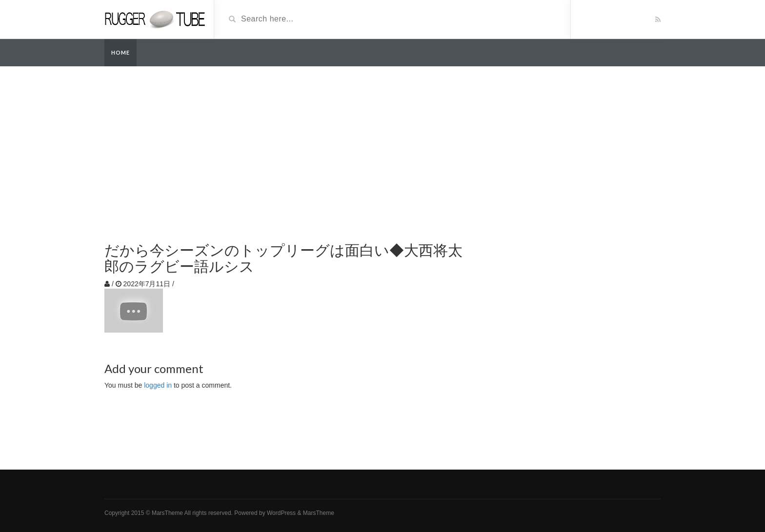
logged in (158, 385)
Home (121, 52)
